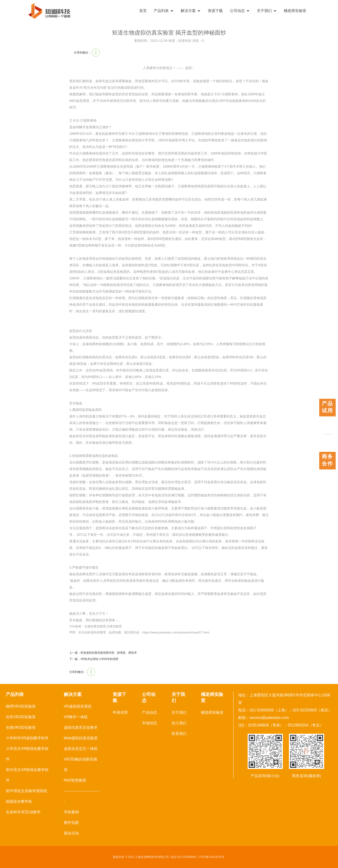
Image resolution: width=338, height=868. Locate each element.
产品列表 (164, 11)
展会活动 (71, 833)
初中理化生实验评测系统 (27, 791)
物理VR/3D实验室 (21, 706)
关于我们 (267, 11)
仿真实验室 (114, 626)
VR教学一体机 (76, 717)
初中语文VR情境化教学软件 (27, 775)
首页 (143, 11)
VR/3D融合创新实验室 (81, 764)
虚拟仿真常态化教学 (81, 727)
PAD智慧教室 (75, 780)
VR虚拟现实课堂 (78, 706)
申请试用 (120, 712)
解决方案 (191, 11)
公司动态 (240, 11)
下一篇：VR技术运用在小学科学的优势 (94, 659)
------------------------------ (82, 796)
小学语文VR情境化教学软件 (27, 754)
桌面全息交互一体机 (81, 749)
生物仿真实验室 (95, 626)
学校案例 (71, 812)
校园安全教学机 (19, 801)
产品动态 (150, 712)
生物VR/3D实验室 (21, 727)
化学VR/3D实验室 (21, 717)
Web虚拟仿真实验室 (81, 738)
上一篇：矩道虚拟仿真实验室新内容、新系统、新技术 (103, 653)
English (321, 11)
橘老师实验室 (295, 11)
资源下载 (215, 11)
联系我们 (179, 734)
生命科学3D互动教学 (23, 812)
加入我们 (179, 723)
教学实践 (71, 823)
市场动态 (150, 723)
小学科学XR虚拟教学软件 (27, 738)
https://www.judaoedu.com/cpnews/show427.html (176, 632)
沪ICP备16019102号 (211, 857)
